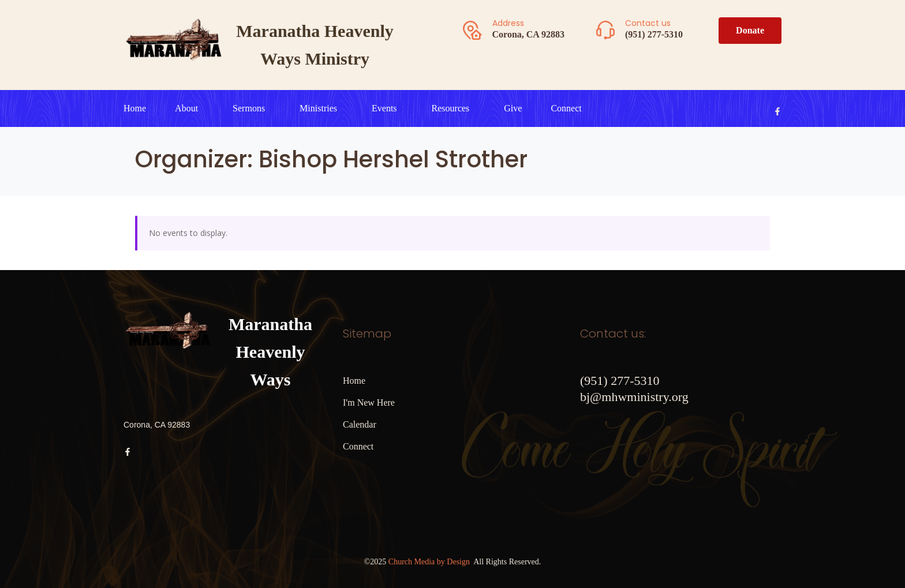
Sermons (249, 108)
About (186, 108)
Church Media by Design (429, 562)
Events (384, 108)
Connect (566, 108)
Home (135, 108)
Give (513, 108)
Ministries (318, 108)
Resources (451, 108)
